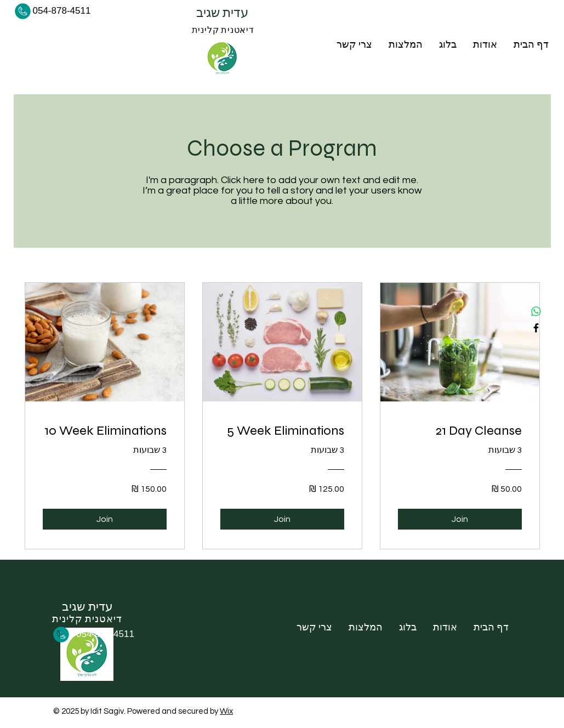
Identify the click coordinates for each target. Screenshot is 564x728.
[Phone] (23, 11)
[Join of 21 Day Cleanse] (460, 519)
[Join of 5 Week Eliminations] (282, 519)
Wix (226, 711)
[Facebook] (536, 328)
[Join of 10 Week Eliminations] (105, 519)
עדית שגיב (224, 13)
